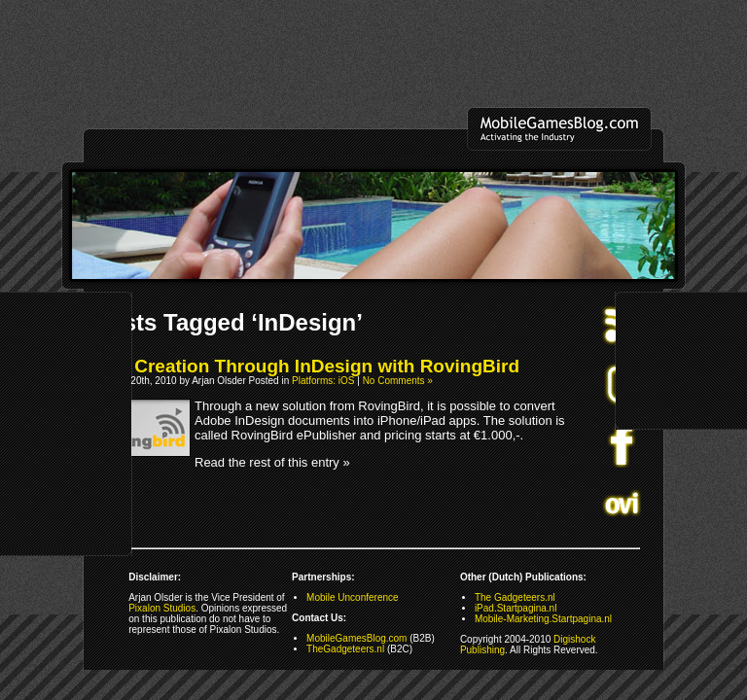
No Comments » (398, 381)
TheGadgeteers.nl (345, 649)
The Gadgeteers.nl (515, 597)
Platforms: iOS (323, 381)
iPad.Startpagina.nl (516, 608)
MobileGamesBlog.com (356, 638)
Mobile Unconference (353, 597)
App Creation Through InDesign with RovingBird (306, 366)
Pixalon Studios (162, 608)
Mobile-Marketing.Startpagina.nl (543, 619)
